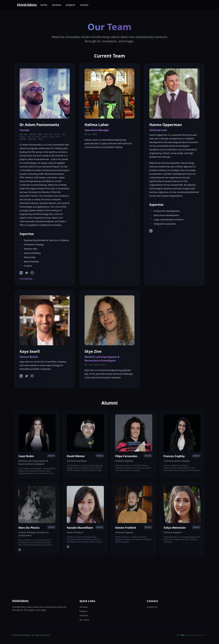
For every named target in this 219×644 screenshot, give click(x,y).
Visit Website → (27, 279)
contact (84, 5)
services (57, 5)
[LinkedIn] (21, 273)
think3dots (27, 5)
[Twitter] (27, 273)
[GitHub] (32, 273)
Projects (83, 611)
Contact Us (152, 607)
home (44, 5)
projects (71, 5)
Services (84, 607)
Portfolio (84, 615)
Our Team (84, 620)
